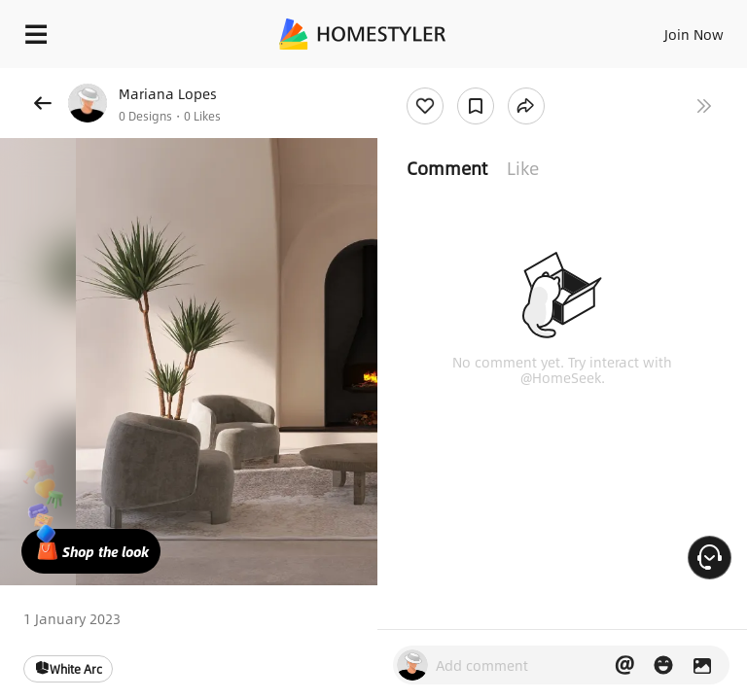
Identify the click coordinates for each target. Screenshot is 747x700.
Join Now (694, 34)
